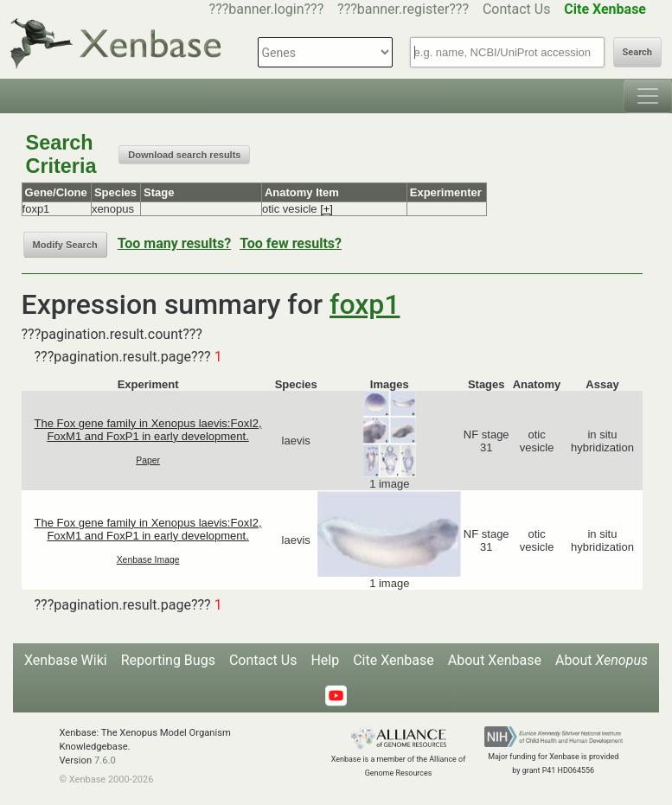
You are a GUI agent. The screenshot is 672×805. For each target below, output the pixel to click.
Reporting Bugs (168, 660)
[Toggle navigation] (648, 96)
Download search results (184, 155)
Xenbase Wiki (66, 660)
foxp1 (365, 304)
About (602, 660)
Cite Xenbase (394, 660)
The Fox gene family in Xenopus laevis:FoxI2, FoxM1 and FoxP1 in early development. (148, 430)
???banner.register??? (403, 9)
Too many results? (174, 243)
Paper (148, 460)
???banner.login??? (267, 9)
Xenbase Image (148, 560)
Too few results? (291, 243)
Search (637, 52)
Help (325, 660)
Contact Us (517, 9)
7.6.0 (105, 760)
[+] (326, 209)
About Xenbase (495, 660)
